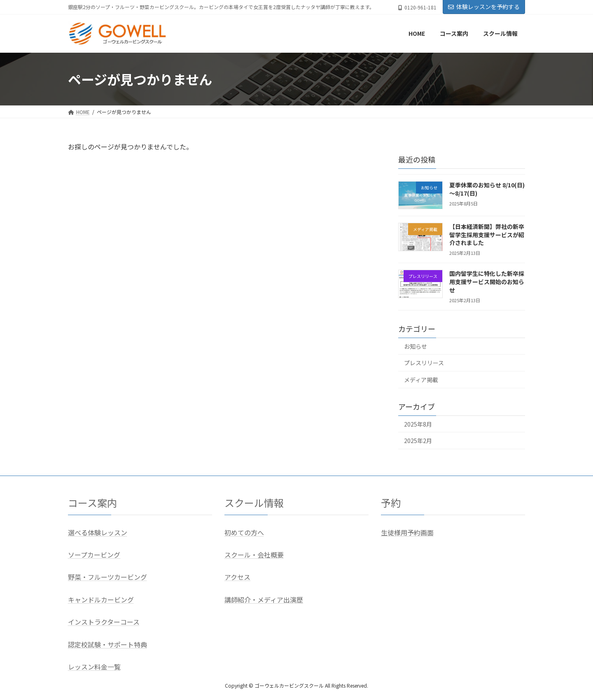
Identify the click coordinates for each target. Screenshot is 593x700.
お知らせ (416, 346)
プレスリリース (424, 363)
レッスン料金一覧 (94, 667)
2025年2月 (418, 441)
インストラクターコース (104, 622)
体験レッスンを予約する (484, 7)
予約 (391, 503)
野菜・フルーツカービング (107, 577)
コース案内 (92, 503)
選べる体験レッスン (98, 532)
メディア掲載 (421, 380)
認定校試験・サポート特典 (107, 644)
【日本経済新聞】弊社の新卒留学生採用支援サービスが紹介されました (487, 235)
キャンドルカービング (101, 600)
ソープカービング (94, 555)
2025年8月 (418, 424)
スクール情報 (254, 503)
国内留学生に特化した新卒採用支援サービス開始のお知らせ (487, 282)
